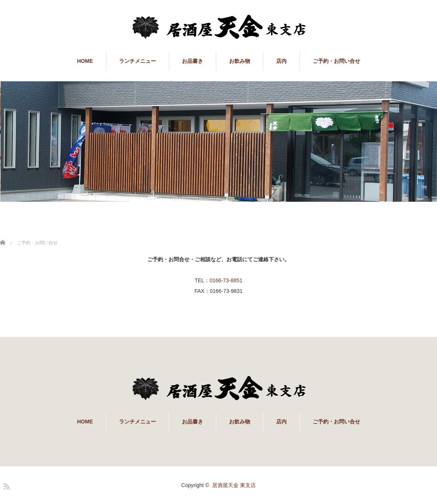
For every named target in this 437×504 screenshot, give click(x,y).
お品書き (193, 61)
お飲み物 (240, 61)
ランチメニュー (138, 61)
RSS (6, 485)
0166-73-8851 (226, 280)
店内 (281, 61)
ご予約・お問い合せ (336, 61)
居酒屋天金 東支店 (234, 485)
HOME (85, 61)
